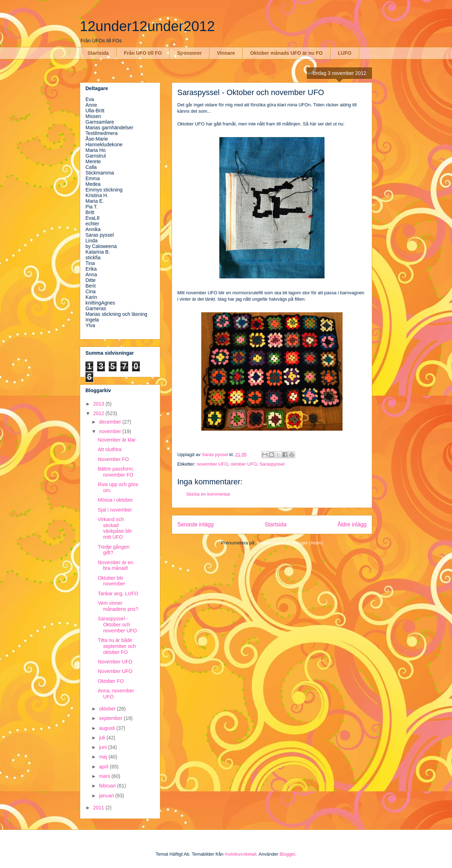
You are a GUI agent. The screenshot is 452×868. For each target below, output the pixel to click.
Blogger (287, 854)
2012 (99, 413)
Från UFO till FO (143, 53)
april (104, 767)
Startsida (98, 53)
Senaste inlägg (195, 524)
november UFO (212, 464)
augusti (108, 728)
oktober (108, 709)
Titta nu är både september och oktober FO (117, 646)
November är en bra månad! (115, 565)
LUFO (345, 53)
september (111, 718)
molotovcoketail (240, 854)
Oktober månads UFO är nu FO (286, 53)
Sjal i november (115, 510)
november (111, 431)
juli (103, 738)
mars (105, 776)
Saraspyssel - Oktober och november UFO (117, 625)
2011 (99, 808)
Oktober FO (111, 681)
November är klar (117, 440)
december (111, 422)
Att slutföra (110, 449)
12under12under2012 (147, 26)
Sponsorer (189, 53)
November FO (113, 459)
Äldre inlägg (352, 524)
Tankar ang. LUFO (118, 594)
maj (103, 757)
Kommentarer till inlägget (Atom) (290, 543)
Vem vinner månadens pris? (118, 606)
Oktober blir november (111, 581)
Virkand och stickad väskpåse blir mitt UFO (115, 528)
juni (103, 747)
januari (107, 796)
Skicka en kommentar (208, 494)
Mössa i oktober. (116, 500)
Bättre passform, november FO (116, 472)
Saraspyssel (272, 464)
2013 (99, 404)
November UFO (115, 662)
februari (108, 786)
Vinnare (226, 53)
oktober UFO (244, 464)
